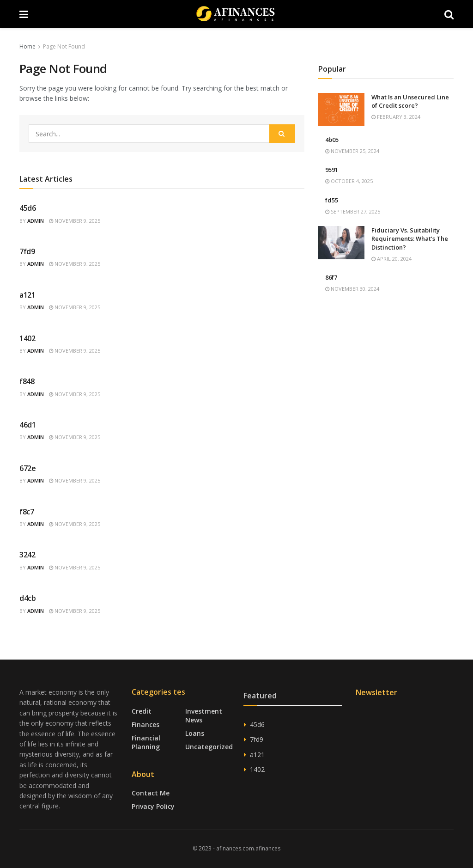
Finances (146, 724)
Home (27, 46)
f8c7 (27, 512)
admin (36, 221)
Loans (195, 733)
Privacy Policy (153, 806)
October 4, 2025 (349, 181)
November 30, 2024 (352, 289)
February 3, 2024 (396, 117)
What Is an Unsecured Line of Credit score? (410, 101)
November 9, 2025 (75, 221)
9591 (332, 170)
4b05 (332, 140)
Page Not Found (64, 46)
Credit (142, 711)
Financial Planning (146, 742)
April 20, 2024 (391, 259)
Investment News (204, 715)
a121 (27, 295)
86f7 (331, 277)
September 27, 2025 (353, 211)
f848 (27, 381)
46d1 (28, 425)
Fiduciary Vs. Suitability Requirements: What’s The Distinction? (410, 238)
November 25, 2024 (352, 151)
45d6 (28, 208)
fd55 (332, 200)
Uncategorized (209, 747)
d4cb (28, 598)
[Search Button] (282, 134)
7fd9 (27, 251)
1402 (27, 338)
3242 (27, 555)
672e (28, 468)
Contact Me (151, 793)
